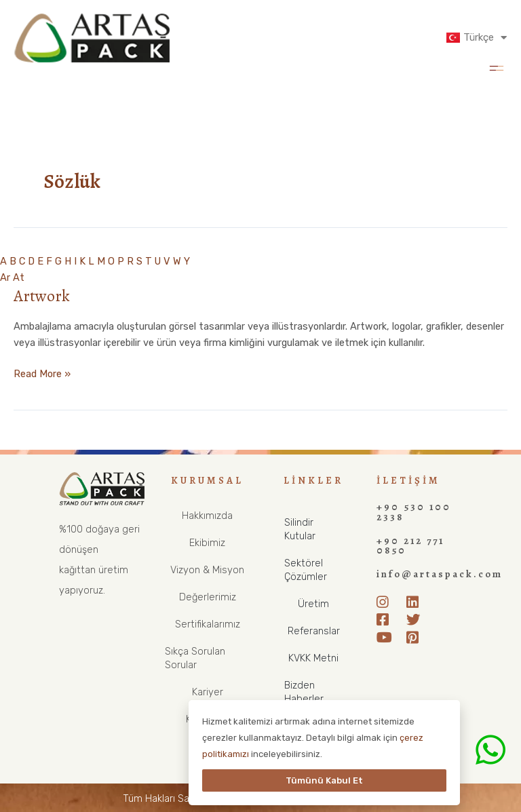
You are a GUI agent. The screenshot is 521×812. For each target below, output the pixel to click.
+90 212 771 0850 (410, 545)
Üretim (313, 604)
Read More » (42, 373)
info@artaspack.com (439, 573)
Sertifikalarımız (208, 624)
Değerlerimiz (208, 597)
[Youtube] (387, 636)
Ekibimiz (207, 543)
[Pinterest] (417, 636)
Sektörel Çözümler (306, 570)
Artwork (42, 296)
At (19, 277)
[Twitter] (417, 618)
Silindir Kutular (300, 529)
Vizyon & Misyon (207, 570)
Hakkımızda (207, 516)
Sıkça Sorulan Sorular (195, 658)
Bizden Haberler (304, 692)
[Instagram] (387, 600)
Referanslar (314, 631)
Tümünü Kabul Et (324, 780)
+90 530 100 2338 (414, 512)
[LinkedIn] (417, 600)
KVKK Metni (313, 658)
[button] (496, 67)
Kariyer (208, 692)
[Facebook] (387, 618)
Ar (5, 277)
